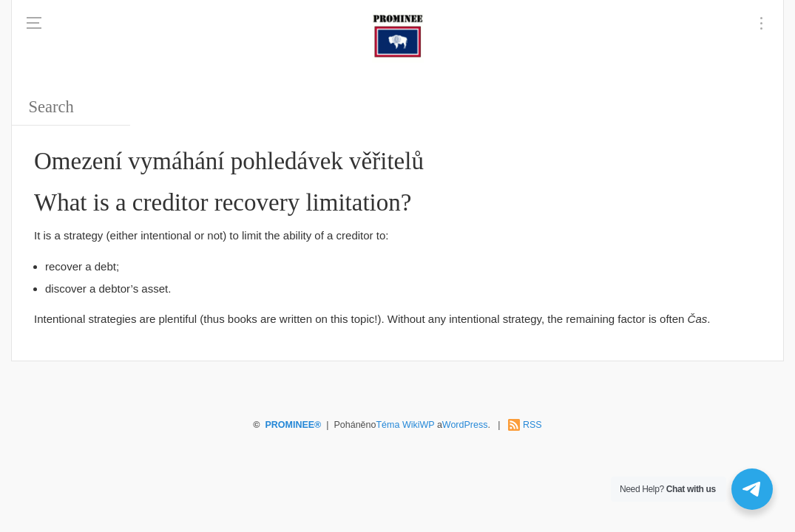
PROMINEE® (293, 425)
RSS (532, 425)
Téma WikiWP (405, 425)
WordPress (465, 425)
